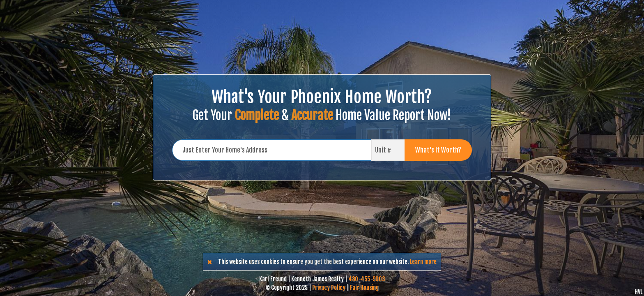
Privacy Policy (329, 288)
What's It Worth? (438, 150)
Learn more (423, 262)
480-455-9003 (367, 279)
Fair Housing (364, 288)
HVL (638, 292)
